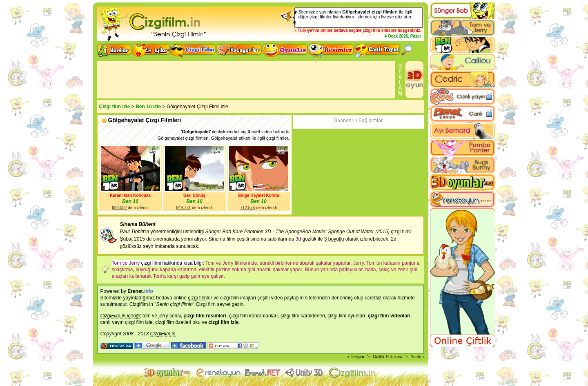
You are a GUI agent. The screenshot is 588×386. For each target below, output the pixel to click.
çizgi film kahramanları (253, 316)
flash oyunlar (218, 373)
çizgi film (371, 30)
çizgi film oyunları (346, 316)
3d (298, 239)
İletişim (358, 357)
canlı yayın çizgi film (122, 322)
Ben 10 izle (148, 107)
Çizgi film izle (115, 107)
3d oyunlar (168, 373)
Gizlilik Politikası (388, 357)
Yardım (417, 357)
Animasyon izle (263, 373)
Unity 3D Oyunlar (305, 373)
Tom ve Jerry (126, 263)
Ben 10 (130, 201)
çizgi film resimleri (205, 316)
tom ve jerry (155, 316)
